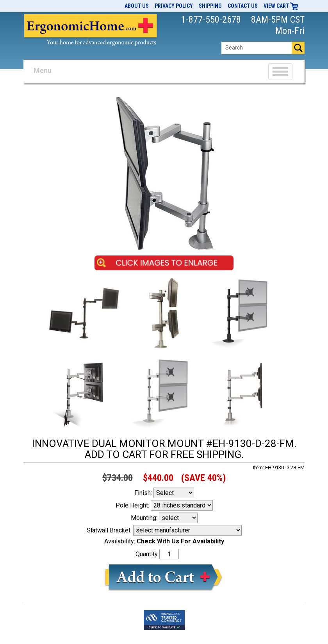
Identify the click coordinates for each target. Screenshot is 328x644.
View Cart (281, 6)
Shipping (210, 6)
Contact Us (243, 6)
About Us (137, 6)
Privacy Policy (174, 6)
